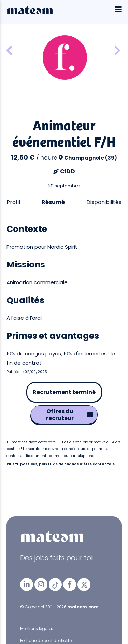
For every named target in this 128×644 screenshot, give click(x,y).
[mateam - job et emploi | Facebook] (70, 584)
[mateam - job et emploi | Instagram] (41, 584)
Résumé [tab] (53, 202)
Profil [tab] (13, 202)
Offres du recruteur (69, 415)
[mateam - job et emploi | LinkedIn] (27, 584)
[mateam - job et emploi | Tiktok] (55, 584)
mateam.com (83, 607)
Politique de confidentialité (46, 640)
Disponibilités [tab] (104, 202)
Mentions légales (37, 628)
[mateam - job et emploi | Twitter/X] (84, 584)
